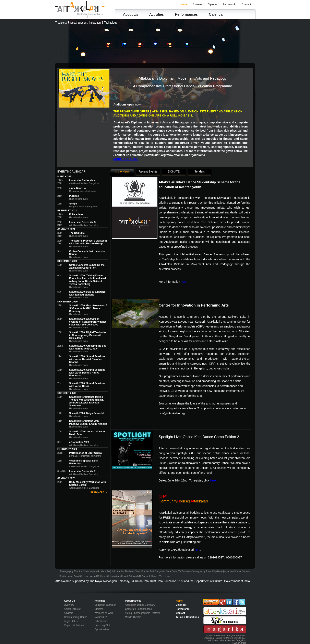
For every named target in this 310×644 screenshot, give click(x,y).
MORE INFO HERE (126, 159)
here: (184, 282)
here (213, 480)
